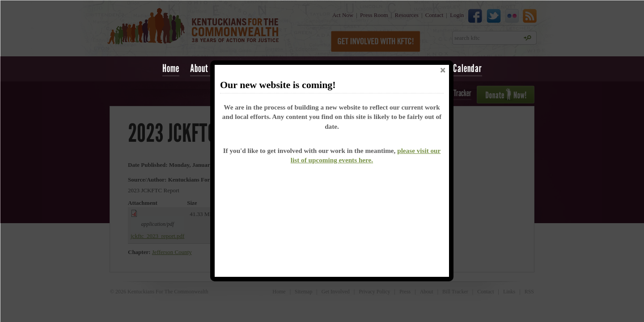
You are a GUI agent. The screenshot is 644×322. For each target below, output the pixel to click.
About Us (204, 68)
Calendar (468, 68)
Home (171, 68)
